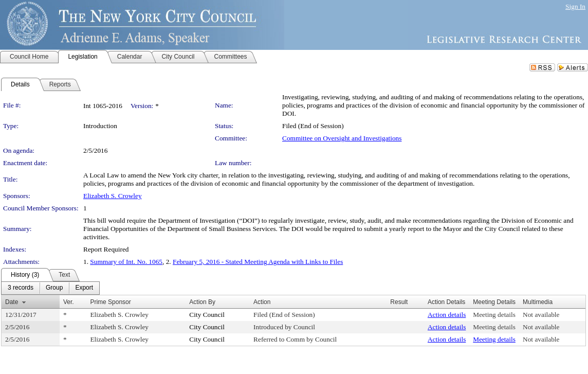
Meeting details (494, 315)
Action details (447, 315)
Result (399, 302)
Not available (541, 315)
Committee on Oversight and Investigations (342, 138)
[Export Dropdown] (84, 288)
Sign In (575, 6)
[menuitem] (21, 288)
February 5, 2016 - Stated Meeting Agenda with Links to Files (258, 262)
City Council (207, 315)
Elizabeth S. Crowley (113, 196)
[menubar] (50, 288)
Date (12, 302)
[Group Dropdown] (54, 288)
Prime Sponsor (110, 302)
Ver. (69, 302)
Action (262, 302)
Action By (202, 302)
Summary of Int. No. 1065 (126, 262)
